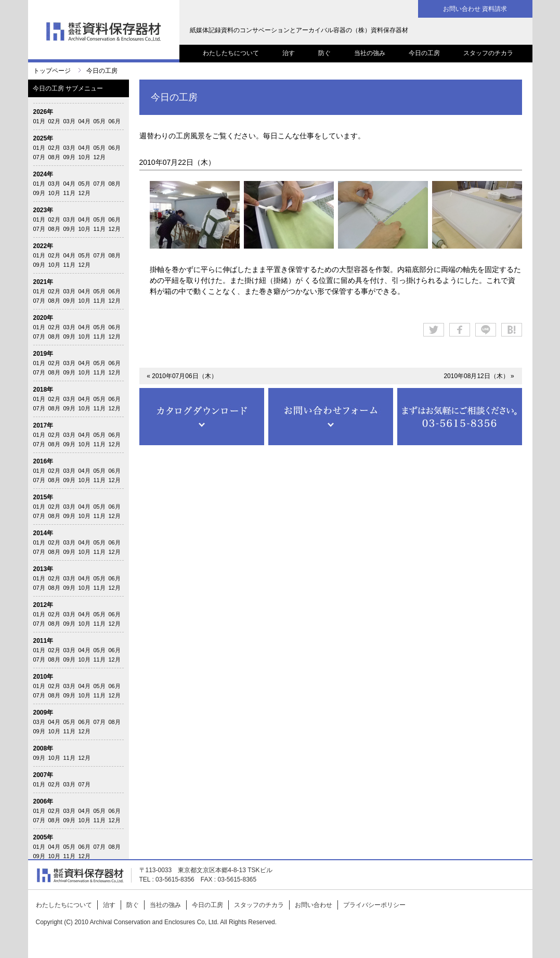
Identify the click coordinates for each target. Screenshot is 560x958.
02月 (54, 121)
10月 (84, 157)
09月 (69, 157)
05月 (100, 121)
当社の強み (370, 53)
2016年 (43, 461)
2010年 (43, 677)
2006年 (43, 801)
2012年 (43, 605)
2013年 (43, 569)
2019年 (43, 354)
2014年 (43, 533)
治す (289, 53)
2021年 (43, 282)
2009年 (43, 713)
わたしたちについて (231, 53)
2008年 (43, 748)
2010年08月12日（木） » (479, 376)
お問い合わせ (314, 905)
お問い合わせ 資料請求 (475, 9)
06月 (115, 121)
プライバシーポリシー (374, 905)
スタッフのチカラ (488, 53)
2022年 (43, 246)
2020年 (43, 318)
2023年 (43, 210)
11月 (69, 193)
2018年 (43, 390)
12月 (100, 157)
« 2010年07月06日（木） (182, 376)
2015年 (43, 497)
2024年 (43, 174)
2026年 (43, 112)
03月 (69, 121)
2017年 (43, 425)
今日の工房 (424, 53)
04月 (84, 121)
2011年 (43, 641)
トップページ (52, 71)
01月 (39, 121)
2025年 (43, 138)
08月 (54, 157)
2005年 (43, 837)
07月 (39, 157)
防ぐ (324, 53)
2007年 (43, 775)
